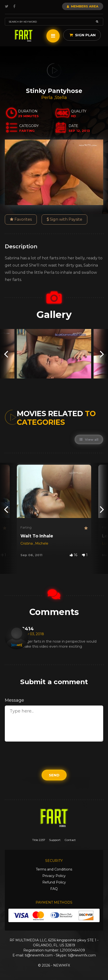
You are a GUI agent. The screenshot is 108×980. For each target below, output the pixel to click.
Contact (70, 840)
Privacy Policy (54, 876)
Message (14, 700)
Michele (42, 543)
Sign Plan (83, 35)
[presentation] (6, 354)
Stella (61, 97)
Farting (26, 527)
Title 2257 (39, 840)
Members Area (83, 6)
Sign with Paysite (64, 219)
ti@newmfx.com (39, 955)
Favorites (21, 219)
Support (55, 840)
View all (89, 439)
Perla (48, 97)
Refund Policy (54, 882)
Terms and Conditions (54, 869)
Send (54, 775)
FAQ (54, 889)
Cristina (27, 543)
